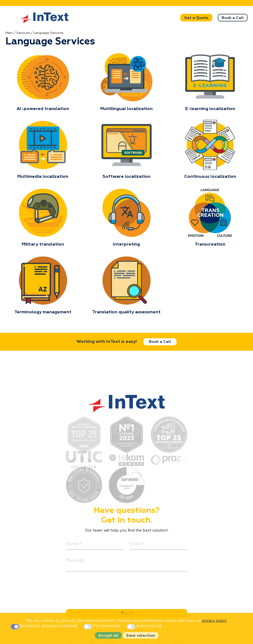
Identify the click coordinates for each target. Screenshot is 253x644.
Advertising (144, 626)
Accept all (108, 636)
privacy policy (214, 621)
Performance (103, 626)
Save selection (141, 636)
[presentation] (107, 588)
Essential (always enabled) (45, 626)
